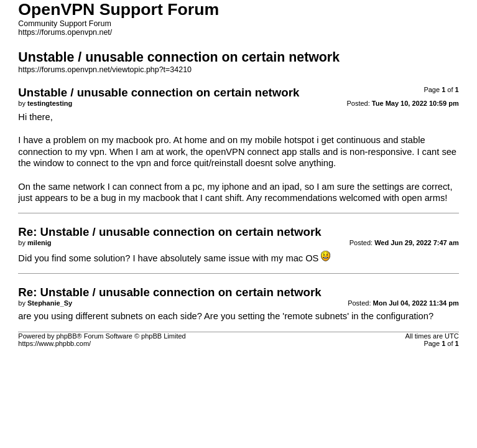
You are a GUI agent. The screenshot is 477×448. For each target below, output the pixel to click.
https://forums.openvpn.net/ (65, 32)
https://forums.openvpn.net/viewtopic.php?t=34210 (105, 70)
